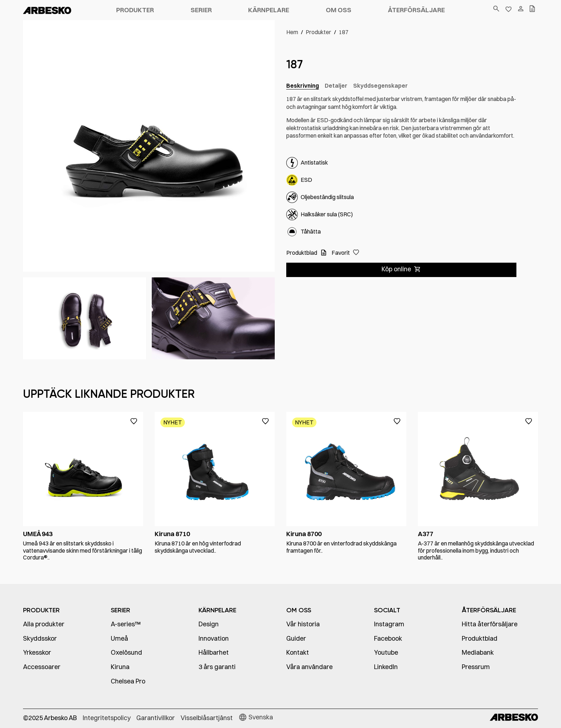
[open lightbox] (85, 318)
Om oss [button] (339, 10)
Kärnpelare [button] (269, 10)
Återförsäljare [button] (416, 10)
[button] (345, 253)
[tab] (303, 86)
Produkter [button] (135, 10)
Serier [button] (201, 10)
